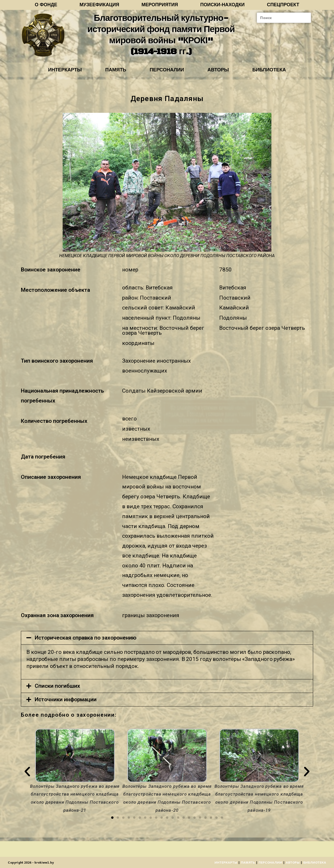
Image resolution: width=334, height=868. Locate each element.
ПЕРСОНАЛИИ (167, 72)
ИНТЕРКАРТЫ (58, 72)
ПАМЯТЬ (112, 72)
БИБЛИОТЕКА (276, 72)
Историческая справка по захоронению (86, 641)
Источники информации (66, 703)
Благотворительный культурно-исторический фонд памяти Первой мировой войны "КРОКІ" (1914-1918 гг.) (161, 36)
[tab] (167, 641)
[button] (112, 821)
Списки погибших (57, 689)
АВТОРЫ (222, 72)
